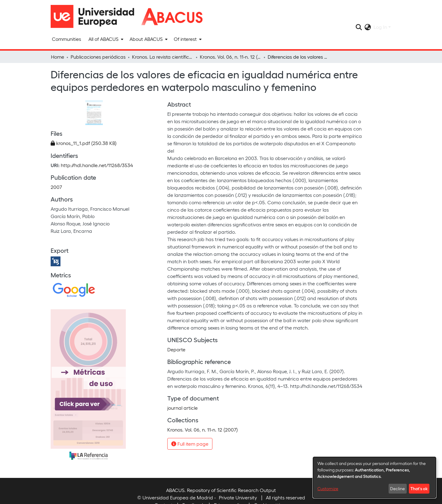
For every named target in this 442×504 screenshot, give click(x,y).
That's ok (419, 488)
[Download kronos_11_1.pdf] (84, 143)
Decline (397, 488)
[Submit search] (359, 27)
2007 (56, 187)
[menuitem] (105, 39)
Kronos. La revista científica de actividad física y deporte (163, 57)
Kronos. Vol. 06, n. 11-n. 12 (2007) (231, 57)
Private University (238, 497)
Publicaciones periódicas (98, 57)
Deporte (176, 349)
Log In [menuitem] (380, 27)
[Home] (95, 16)
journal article (182, 408)
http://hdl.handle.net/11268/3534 (97, 165)
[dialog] (374, 477)
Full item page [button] (190, 444)
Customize (328, 488)
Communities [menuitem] (66, 39)
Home (58, 57)
